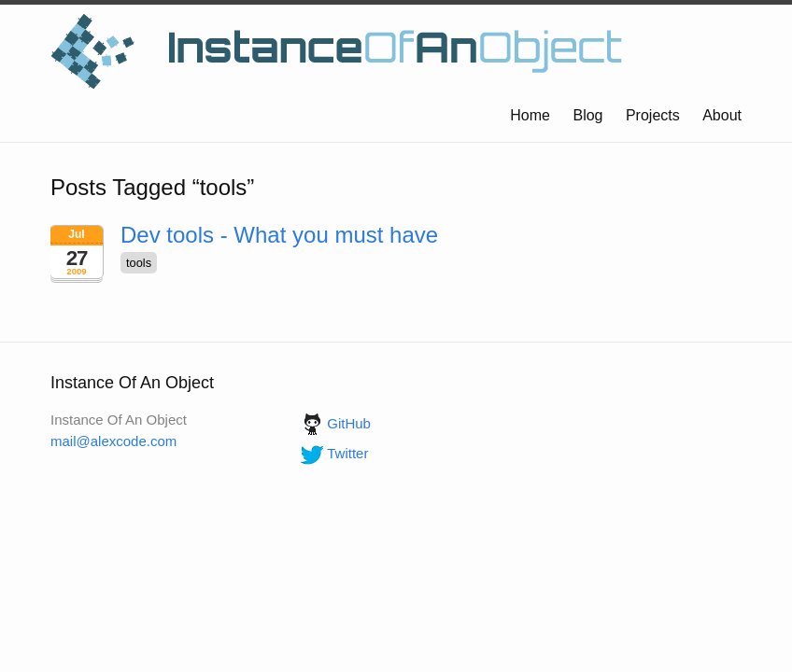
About (722, 115)
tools (139, 263)
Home (530, 115)
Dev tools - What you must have (279, 235)
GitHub (334, 423)
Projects (653, 115)
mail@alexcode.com (113, 441)
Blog (587, 115)
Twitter (332, 453)
